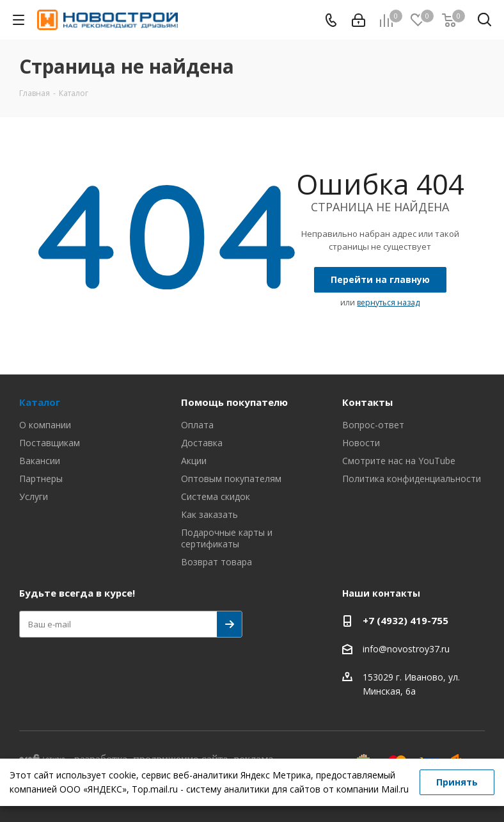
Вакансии (40, 461)
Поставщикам (50, 443)
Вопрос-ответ (373, 425)
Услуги (34, 496)
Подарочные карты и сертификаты (227, 538)
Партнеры (41, 479)
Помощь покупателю (234, 402)
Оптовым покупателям (231, 479)
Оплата (197, 425)
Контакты (367, 402)
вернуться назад (388, 302)
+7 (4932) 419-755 (406, 620)
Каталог (40, 402)
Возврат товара (217, 562)
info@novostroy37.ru (406, 649)
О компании (45, 425)
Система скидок (216, 496)
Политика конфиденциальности (412, 479)
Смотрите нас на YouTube (399, 461)
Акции (194, 461)
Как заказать (209, 514)
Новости (361, 443)
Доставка (202, 443)
